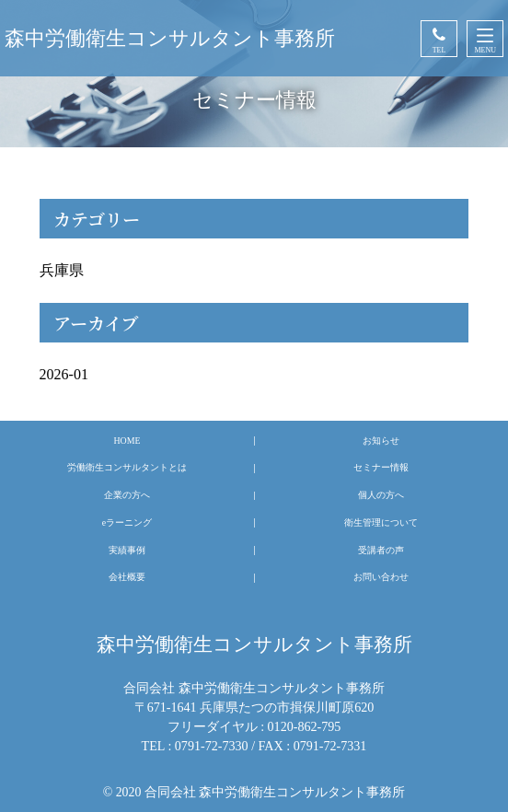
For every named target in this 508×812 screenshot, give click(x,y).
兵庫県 (62, 270)
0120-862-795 (305, 726)
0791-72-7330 (212, 746)
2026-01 (64, 374)
